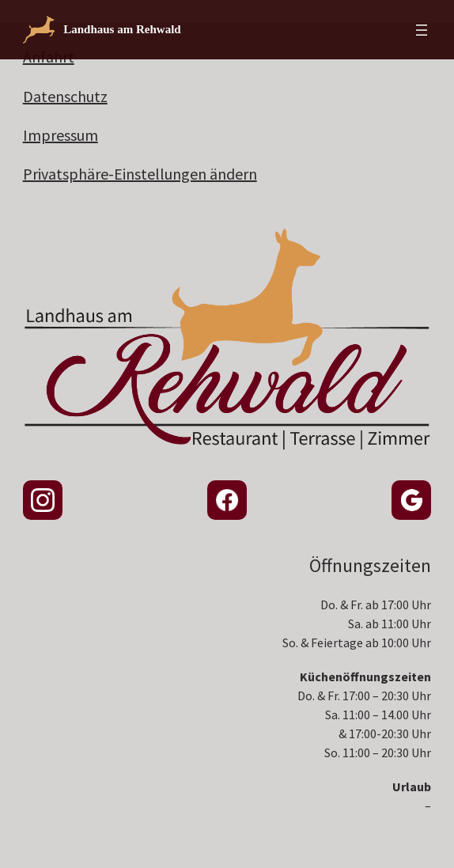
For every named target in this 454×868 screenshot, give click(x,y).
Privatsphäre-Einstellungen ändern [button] (140, 174)
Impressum (61, 135)
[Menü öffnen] (422, 30)
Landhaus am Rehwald (122, 29)
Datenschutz (65, 96)
